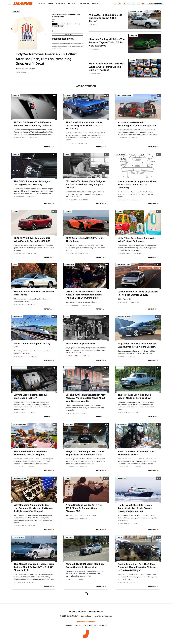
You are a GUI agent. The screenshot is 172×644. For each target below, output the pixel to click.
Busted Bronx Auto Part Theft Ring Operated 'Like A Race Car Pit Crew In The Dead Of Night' (137, 567)
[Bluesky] (120, 4)
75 (160, 265)
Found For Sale (19, 537)
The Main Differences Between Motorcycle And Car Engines (30, 453)
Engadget (69, 625)
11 (55, 154)
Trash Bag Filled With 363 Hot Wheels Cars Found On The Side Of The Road (107, 67)
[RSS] (143, 4)
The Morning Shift (124, 265)
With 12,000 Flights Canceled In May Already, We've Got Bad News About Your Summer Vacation (86, 398)
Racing (16, 11)
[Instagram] (138, 4)
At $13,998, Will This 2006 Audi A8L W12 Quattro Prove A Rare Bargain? (137, 345)
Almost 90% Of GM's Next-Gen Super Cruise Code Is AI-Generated (86, 566)
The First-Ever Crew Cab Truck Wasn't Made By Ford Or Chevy (135, 396)
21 (160, 478)
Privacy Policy (96, 612)
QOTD (16, 265)
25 (55, 265)
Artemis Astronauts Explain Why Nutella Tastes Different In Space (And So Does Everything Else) (84, 295)
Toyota (16, 95)
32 (160, 154)
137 (107, 478)
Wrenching (70, 425)
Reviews (61, 4)
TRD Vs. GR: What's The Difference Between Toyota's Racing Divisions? (33, 124)
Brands (72, 4)
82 (107, 317)
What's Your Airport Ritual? (80, 344)
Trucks (120, 368)
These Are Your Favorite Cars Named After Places (34, 293)
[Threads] (134, 4)
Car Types (84, 4)
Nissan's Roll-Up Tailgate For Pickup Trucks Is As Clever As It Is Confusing (137, 185)
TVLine (78, 625)
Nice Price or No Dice (138, 11)
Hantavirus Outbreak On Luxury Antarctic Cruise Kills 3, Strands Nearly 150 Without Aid (135, 508)
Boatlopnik (122, 478)
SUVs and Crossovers (125, 95)
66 (160, 211)
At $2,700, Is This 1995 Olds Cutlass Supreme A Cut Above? (106, 18)
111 (159, 317)
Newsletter (156, 4)
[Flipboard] (124, 4)
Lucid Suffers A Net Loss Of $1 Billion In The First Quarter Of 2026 (138, 293)
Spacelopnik (70, 265)
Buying (96, 4)
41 (107, 154)
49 (107, 368)
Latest (41, 4)
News (50, 4)
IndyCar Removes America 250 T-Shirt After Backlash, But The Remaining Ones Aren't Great (46, 59)
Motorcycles (123, 425)
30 (107, 95)
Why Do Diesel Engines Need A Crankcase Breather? (30, 396)
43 (55, 211)
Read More (48, 147)
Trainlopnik (18, 317)
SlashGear (103, 625)
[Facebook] (115, 4)
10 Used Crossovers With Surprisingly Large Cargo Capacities (137, 124)
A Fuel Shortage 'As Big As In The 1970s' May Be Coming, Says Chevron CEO (84, 508)
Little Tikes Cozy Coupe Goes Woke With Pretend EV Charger (137, 240)
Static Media (72, 616)
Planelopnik (70, 368)
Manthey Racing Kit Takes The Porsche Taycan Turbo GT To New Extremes (107, 42)
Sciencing (93, 625)
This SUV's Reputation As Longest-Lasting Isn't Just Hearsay (33, 183)
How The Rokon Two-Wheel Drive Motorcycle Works (136, 453)
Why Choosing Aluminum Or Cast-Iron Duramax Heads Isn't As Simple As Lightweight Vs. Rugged (33, 508)
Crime (120, 537)
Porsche (134, 36)
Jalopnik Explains (20, 368)
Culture (69, 95)
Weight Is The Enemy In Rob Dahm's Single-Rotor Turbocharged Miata (85, 453)
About (72, 612)
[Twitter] (129, 4)
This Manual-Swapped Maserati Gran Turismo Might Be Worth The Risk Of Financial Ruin (34, 567)
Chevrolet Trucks (20, 478)
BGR (85, 625)
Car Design (122, 154)
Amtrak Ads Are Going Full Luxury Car (32, 345)
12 (160, 425)
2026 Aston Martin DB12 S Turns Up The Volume (85, 240)
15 (107, 425)
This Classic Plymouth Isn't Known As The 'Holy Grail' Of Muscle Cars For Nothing (85, 125)
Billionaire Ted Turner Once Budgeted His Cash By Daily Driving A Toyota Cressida (86, 184)
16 (160, 368)
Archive (82, 612)
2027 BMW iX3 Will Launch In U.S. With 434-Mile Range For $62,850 (32, 240)
